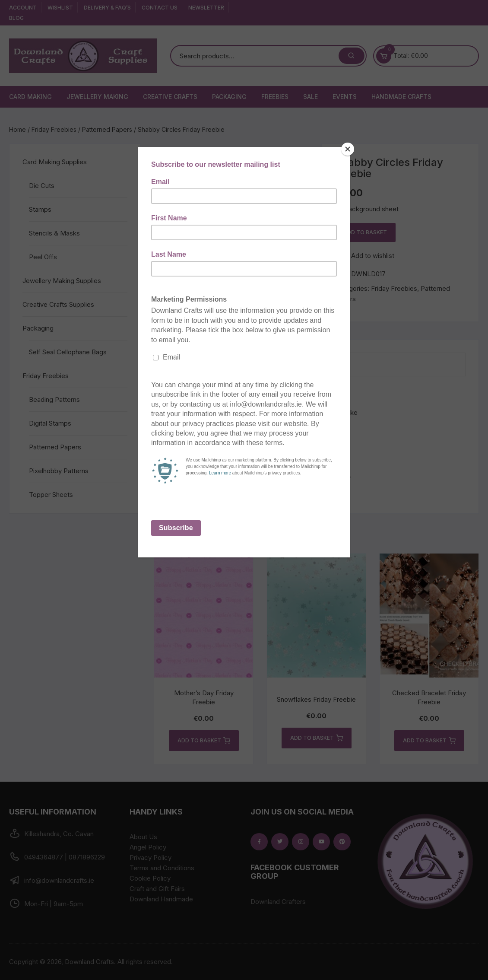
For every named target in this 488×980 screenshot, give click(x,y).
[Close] (348, 149)
